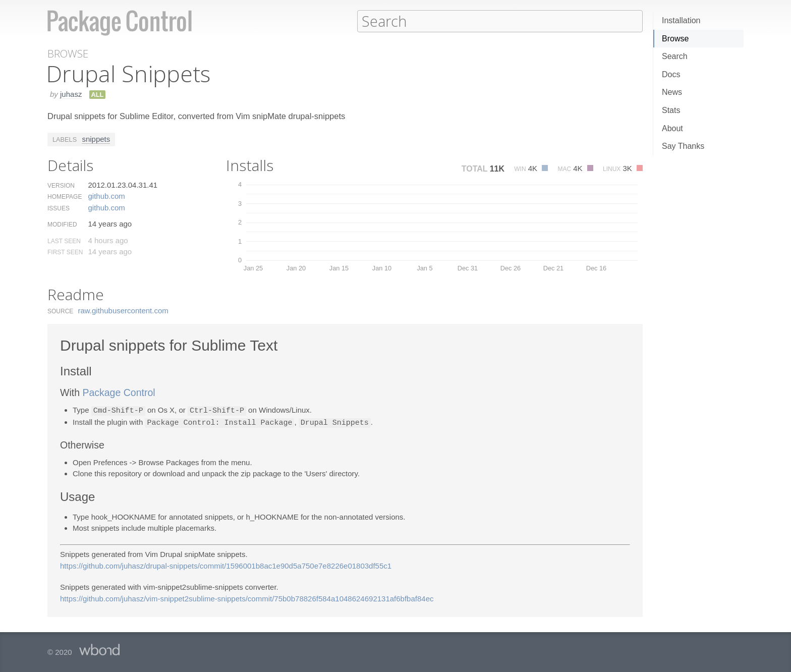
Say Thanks (683, 146)
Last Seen (64, 241)
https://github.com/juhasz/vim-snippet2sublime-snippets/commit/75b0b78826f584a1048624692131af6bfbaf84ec (247, 597)
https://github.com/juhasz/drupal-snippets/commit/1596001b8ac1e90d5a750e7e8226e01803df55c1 (226, 564)
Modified (62, 224)
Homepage (65, 196)
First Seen (65, 252)
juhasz (71, 94)
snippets (96, 138)
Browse (675, 39)
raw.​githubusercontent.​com (123, 310)
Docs (671, 74)
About (672, 128)
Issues (59, 208)
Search (675, 56)
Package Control (119, 392)
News (672, 92)
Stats (671, 110)
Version (61, 185)
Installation (681, 20)
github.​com (106, 195)
